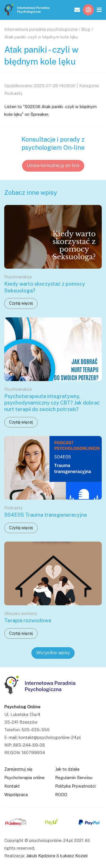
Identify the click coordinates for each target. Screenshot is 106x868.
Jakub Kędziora (41, 856)
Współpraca (16, 795)
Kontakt (12, 786)
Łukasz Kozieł (74, 856)
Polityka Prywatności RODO (75, 790)
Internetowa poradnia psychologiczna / (42, 29)
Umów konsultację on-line (53, 165)
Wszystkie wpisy (53, 653)
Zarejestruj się (18, 769)
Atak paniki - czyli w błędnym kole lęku (41, 37)
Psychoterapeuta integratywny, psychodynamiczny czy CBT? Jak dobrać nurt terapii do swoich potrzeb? (52, 403)
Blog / (87, 29)
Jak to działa (67, 769)
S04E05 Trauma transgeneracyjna (46, 515)
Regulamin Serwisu (74, 778)
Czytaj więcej (21, 303)
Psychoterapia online (24, 778)
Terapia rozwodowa (28, 620)
